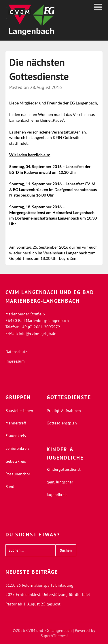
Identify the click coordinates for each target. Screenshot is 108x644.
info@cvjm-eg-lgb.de (37, 334)
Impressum (15, 361)
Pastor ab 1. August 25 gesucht (33, 604)
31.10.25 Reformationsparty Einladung (39, 585)
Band (10, 487)
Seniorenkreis (17, 448)
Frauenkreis (16, 436)
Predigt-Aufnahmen (64, 411)
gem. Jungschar (60, 482)
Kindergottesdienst (64, 469)
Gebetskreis (16, 461)
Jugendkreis (57, 495)
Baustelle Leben (19, 411)
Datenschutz (16, 352)
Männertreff (16, 423)
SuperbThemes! (54, 636)
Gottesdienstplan (62, 423)
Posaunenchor (18, 474)
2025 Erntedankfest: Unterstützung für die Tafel (48, 595)
